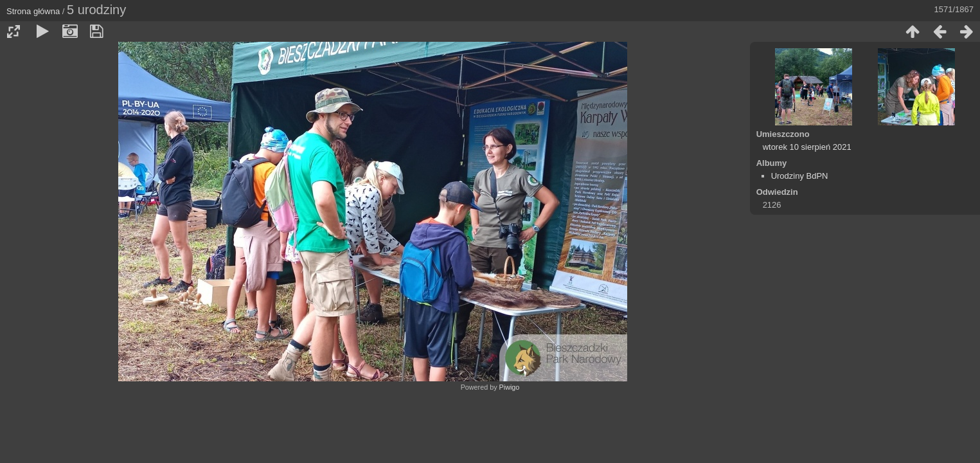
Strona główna (33, 11)
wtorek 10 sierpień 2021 (807, 147)
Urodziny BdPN (800, 176)
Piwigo (510, 387)
